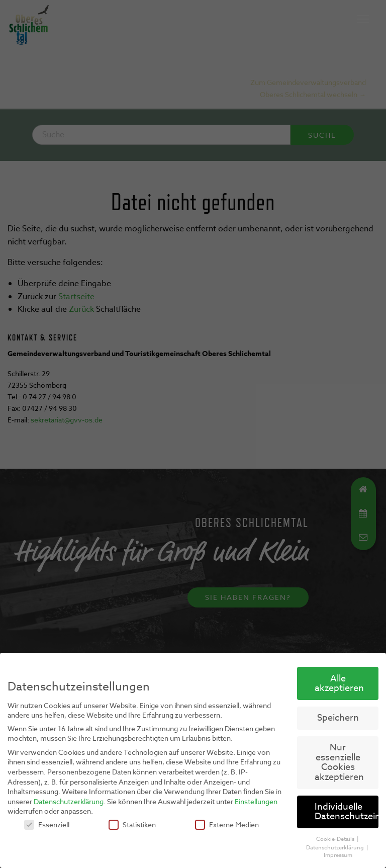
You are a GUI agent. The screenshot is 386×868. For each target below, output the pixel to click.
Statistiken (132, 824)
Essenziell (47, 824)
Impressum (338, 855)
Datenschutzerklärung (69, 801)
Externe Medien (227, 824)
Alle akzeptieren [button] (339, 683)
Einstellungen (256, 801)
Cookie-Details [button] (336, 839)
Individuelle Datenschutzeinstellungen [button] (347, 812)
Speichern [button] (338, 718)
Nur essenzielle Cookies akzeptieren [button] (339, 762)
